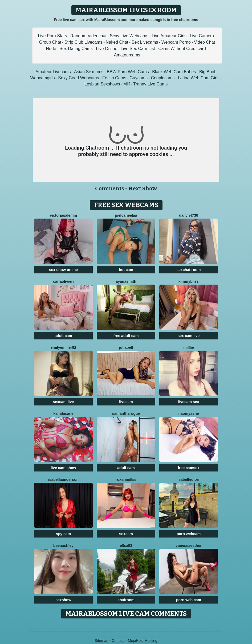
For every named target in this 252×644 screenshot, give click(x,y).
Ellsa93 (126, 545)
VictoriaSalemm (63, 215)
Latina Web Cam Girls (199, 78)
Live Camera (202, 36)
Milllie (189, 347)
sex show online (63, 270)
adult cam (63, 336)
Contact (118, 641)
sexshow (63, 600)
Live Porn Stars (52, 36)
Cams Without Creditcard (182, 49)
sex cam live (189, 336)
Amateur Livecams (53, 72)
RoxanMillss (126, 479)
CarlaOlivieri (63, 281)
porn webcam (189, 534)
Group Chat (50, 42)
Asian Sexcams (89, 72)
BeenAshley (63, 545)
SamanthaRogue (126, 413)
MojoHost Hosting (143, 641)
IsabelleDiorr (188, 479)
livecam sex (189, 402)
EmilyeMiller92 (64, 347)
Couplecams (163, 78)
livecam (126, 402)
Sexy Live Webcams (129, 36)
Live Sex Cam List (138, 49)
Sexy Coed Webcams (79, 78)
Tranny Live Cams (150, 84)
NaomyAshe (188, 413)
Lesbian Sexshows (102, 84)
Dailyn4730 (189, 215)
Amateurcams (127, 55)
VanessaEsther (188, 545)
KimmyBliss (189, 281)
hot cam (126, 270)
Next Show (143, 188)
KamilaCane (63, 413)
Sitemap (101, 641)
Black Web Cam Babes (174, 72)
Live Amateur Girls (169, 36)
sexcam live (64, 402)
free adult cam (126, 336)
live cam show (64, 468)
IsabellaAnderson (63, 479)
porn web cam (189, 600)
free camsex (189, 468)
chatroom (126, 600)
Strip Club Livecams (83, 42)
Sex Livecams (145, 42)
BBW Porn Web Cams (128, 72)
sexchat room (188, 270)
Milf (127, 84)
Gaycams (139, 78)
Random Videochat (88, 36)
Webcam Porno (176, 42)
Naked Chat (117, 42)
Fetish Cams (114, 78)
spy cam (63, 534)
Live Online (107, 49)
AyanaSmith (126, 281)
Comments (110, 188)
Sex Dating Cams (76, 49)
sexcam (126, 534)
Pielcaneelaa (126, 215)
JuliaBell (126, 347)
